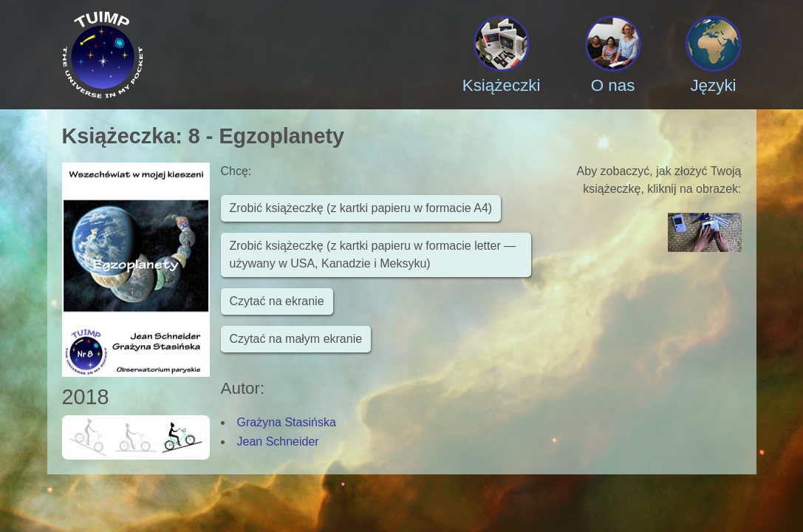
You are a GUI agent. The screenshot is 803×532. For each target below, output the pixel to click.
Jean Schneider (278, 441)
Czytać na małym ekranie (296, 339)
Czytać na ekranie (277, 301)
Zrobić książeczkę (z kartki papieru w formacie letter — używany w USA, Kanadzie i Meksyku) (373, 255)
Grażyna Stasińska (287, 422)
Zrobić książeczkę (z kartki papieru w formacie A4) (361, 208)
